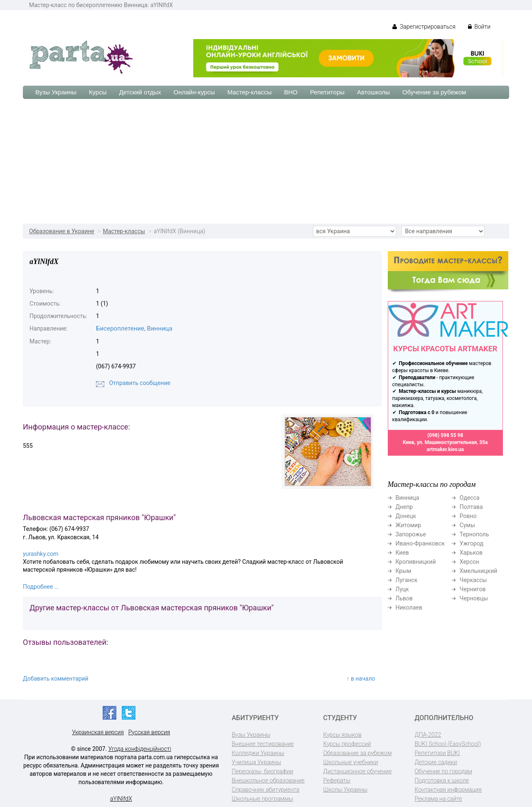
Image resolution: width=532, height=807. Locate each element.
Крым (404, 571)
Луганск (407, 580)
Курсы (98, 92)
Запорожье (411, 534)
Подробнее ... (41, 587)
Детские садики (436, 762)
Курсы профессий (347, 744)
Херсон (469, 562)
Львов (404, 598)
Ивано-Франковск (420, 543)
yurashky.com (41, 554)
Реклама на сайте (438, 799)
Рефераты (337, 780)
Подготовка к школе (442, 780)
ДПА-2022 (428, 735)
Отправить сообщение (139, 383)
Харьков (471, 553)
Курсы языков (342, 735)
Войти (479, 27)
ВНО (291, 92)
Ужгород (472, 543)
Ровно (468, 516)
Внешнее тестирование (263, 744)
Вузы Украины (56, 92)
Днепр (404, 507)
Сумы (467, 525)
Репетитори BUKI (437, 753)
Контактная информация (448, 790)
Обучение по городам (444, 771)
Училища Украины (257, 762)
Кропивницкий (416, 562)
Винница (408, 498)
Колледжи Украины (258, 753)
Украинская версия (98, 732)
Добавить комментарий (56, 679)
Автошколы (373, 92)
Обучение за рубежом (434, 92)
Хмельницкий (478, 571)
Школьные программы (263, 799)
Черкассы (473, 580)
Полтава (471, 507)
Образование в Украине (62, 231)
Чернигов (473, 589)
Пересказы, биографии (263, 771)
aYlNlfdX (121, 799)
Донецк (406, 516)
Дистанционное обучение (358, 771)
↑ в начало (361, 679)
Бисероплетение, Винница (134, 328)
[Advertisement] (266, 161)
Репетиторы (327, 92)
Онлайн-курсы (194, 92)
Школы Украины (345, 790)
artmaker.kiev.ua (445, 449)
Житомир (409, 525)
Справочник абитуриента (266, 790)
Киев (402, 553)
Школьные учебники (351, 762)
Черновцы (474, 598)
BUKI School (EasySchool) (448, 744)
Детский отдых (140, 92)
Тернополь (474, 534)
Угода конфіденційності (140, 749)
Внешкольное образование (268, 780)
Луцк (402, 589)
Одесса (470, 498)
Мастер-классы (250, 92)
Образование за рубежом (358, 753)
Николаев (409, 607)
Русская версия (149, 732)
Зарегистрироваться (424, 27)
